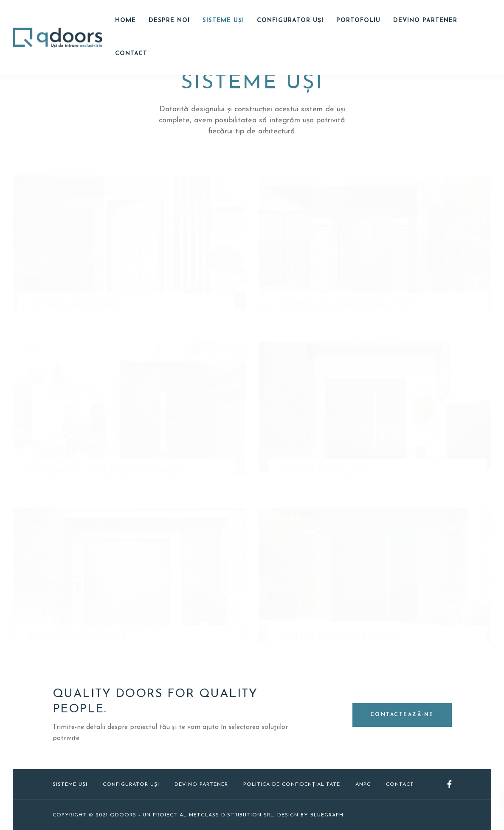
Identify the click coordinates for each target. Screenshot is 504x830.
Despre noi (169, 21)
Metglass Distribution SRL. (232, 815)
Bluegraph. (328, 815)
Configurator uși (131, 785)
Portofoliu (358, 21)
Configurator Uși (290, 21)
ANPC (363, 785)
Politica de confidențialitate (292, 785)
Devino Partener (425, 21)
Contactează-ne (402, 715)
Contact (131, 54)
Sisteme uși (223, 21)
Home (125, 21)
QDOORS (123, 815)
